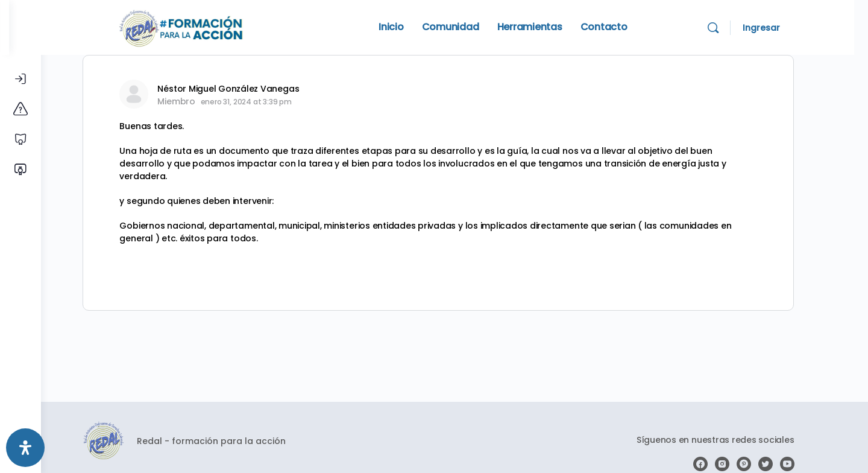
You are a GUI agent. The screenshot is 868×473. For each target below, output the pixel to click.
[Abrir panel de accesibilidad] (25, 448)
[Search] (736, 28)
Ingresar (784, 28)
